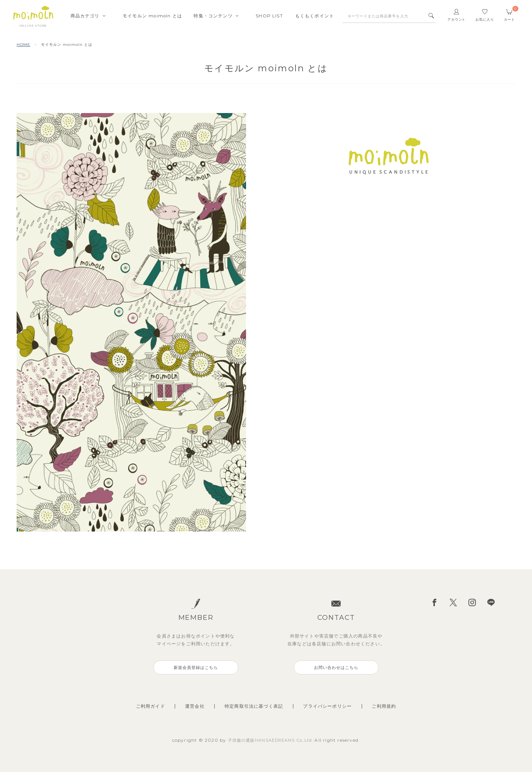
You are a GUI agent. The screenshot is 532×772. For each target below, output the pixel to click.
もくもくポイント (315, 17)
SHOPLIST (269, 17)
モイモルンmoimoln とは (152, 17)
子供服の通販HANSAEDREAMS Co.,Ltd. (271, 740)
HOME (23, 45)
